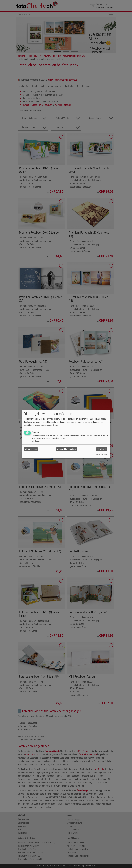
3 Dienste (36, 441)
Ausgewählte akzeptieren (67, 449)
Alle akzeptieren (31, 449)
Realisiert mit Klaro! (101, 455)
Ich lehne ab (102, 449)
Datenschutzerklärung (49, 425)
